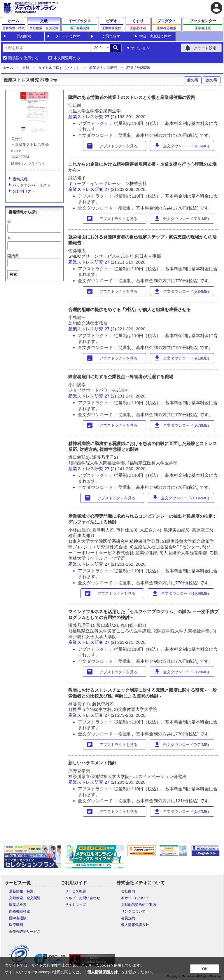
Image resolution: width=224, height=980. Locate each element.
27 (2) (111, 117)
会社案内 (128, 891)
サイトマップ (76, 905)
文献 (26, 68)
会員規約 (128, 918)
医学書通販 (18, 918)
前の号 (193, 80)
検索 (13, 274)
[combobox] (46, 48)
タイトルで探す (68, 36)
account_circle (216, 8)
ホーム (8, 68)
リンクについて (133, 911)
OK (205, 969)
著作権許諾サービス (25, 932)
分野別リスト (24, 191)
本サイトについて (135, 898)
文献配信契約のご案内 (139, 905)
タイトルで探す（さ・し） (59, 68)
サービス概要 (76, 891)
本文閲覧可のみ (67, 58)
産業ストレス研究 (103, 68)
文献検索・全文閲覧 (25, 898)
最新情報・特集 (21, 891)
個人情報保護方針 (135, 925)
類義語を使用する (23, 58)
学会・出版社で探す (155, 36)
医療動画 (16, 925)
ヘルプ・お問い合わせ (83, 898)
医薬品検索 (18, 905)
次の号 (212, 80)
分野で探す (111, 36)
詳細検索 (24, 36)
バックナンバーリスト (32, 185)
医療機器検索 (20, 911)
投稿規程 (20, 179)
